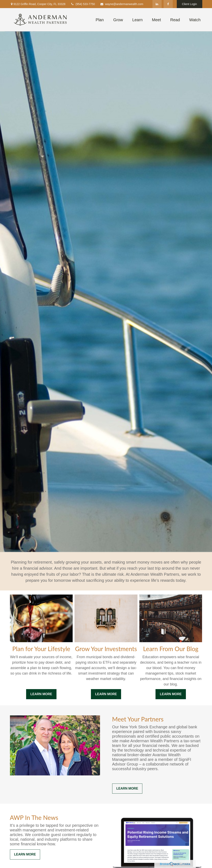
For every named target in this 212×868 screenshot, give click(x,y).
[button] (100, 20)
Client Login (190, 4)
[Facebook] (168, 4)
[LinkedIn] (157, 4)
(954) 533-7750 (83, 4)
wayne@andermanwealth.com (122, 4)
